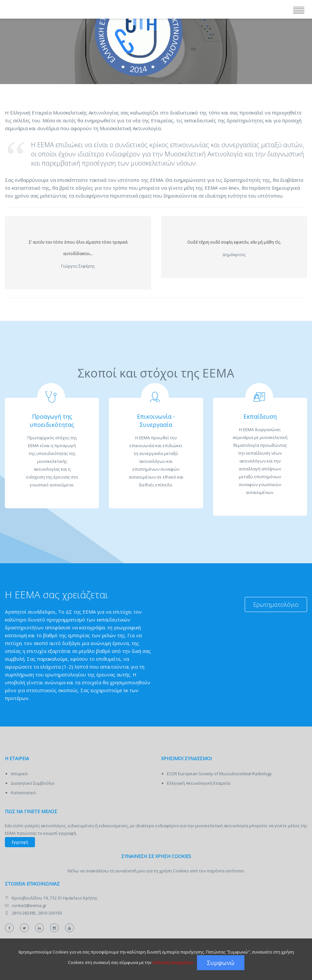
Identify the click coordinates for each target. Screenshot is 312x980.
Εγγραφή (20, 842)
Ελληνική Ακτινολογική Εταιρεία (199, 783)
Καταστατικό (23, 793)
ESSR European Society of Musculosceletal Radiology (219, 774)
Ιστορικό (19, 774)
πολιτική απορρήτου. (173, 962)
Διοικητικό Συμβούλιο (33, 783)
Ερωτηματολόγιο (276, 604)
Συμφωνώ (221, 963)
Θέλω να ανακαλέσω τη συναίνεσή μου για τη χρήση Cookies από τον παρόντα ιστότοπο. (156, 871)
